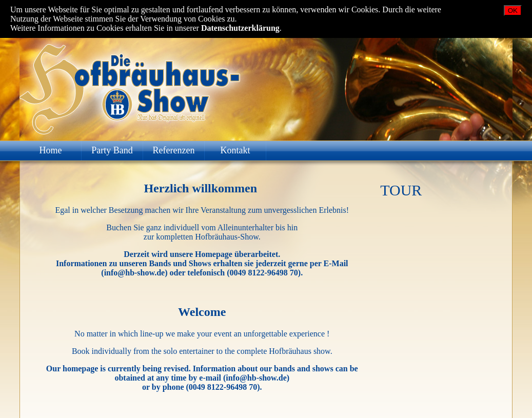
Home (51, 150)
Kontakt (235, 150)
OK (513, 11)
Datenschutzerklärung (240, 28)
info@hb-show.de (134, 273)
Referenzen (174, 150)
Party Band (112, 150)
